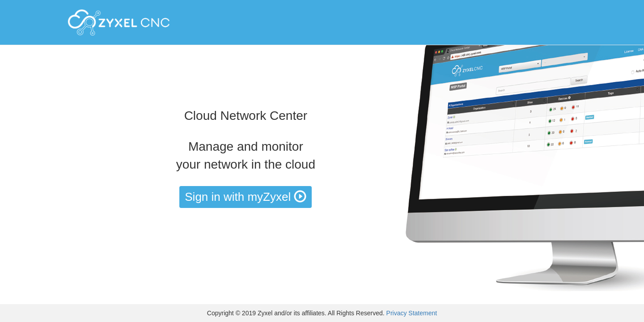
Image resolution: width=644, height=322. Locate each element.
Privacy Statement (412, 313)
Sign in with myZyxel (246, 197)
